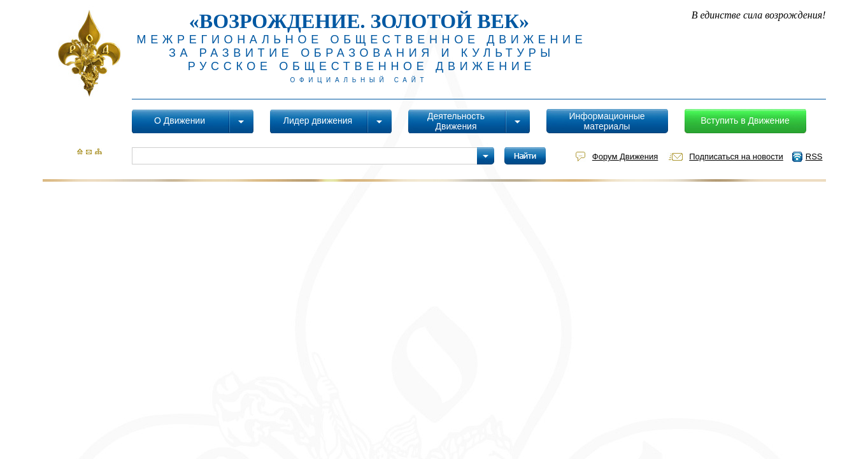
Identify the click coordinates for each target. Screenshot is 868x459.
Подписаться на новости (736, 157)
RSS (814, 157)
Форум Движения (625, 157)
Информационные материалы (607, 121)
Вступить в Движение (745, 120)
